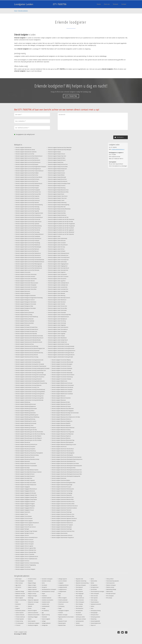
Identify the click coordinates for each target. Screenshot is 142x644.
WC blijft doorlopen (111, 594)
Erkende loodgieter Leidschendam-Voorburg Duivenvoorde (29, 360)
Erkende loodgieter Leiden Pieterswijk (57, 312)
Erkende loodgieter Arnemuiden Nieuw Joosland (27, 283)
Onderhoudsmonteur (63, 602)
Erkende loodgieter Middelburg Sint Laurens (26, 421)
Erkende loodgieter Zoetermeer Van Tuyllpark (62, 525)
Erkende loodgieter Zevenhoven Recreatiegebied (63, 453)
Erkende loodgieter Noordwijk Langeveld (25, 480)
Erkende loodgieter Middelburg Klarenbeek (26, 413)
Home (16, 11)
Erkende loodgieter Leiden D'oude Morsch (58, 245)
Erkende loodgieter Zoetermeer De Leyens (61, 487)
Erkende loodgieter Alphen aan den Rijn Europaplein (28, 190)
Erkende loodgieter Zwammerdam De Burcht (62, 535)
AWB (17, 589)
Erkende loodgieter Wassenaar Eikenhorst (61, 415)
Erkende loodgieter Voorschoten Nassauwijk (62, 373)
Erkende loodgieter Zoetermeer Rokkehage (62, 512)
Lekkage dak (45, 625)
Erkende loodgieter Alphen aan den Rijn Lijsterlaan (27, 224)
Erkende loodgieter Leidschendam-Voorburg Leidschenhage (29, 373)
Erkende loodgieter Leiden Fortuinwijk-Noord (59, 257)
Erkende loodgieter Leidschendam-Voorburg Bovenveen (61, 348)
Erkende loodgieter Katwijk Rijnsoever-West (58, 192)
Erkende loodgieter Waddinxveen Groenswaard (63, 385)
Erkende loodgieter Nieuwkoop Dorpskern (25, 447)
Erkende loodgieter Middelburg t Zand (24, 425)
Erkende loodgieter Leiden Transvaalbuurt (58, 329)
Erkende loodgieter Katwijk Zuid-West (57, 213)
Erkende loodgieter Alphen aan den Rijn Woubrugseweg (29, 266)
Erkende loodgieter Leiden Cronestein (57, 243)
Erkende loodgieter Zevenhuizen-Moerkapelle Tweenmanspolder (67, 466)
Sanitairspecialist (80, 621)
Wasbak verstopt (110, 587)
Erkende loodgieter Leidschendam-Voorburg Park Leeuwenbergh (31, 375)
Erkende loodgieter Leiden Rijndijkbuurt (57, 319)
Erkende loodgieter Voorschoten (23, 567)
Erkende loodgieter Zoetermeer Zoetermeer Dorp (63, 531)
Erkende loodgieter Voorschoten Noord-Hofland (63, 375)
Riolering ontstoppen (81, 585)
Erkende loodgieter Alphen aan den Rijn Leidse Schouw (28, 222)
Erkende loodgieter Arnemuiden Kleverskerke (26, 279)
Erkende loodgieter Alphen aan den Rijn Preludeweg (28, 243)
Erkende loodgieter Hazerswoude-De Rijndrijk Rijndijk (28, 340)
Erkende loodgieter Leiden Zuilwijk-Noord (58, 340)
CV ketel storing (19, 621)
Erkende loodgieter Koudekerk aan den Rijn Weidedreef (61, 232)
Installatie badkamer (47, 598)
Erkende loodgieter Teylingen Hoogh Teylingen (26, 531)
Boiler (17, 602)
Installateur (44, 596)
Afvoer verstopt (19, 583)
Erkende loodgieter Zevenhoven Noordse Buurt (63, 449)
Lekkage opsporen (63, 579)
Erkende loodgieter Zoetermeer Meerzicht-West (63, 499)
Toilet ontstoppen (95, 594)
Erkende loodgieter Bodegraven (23, 293)
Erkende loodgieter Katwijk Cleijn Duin (57, 156)
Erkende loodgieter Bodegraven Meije (24, 306)
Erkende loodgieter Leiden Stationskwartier (58, 327)
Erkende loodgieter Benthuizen (23, 291)
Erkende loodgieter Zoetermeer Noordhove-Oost (63, 501)
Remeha (60, 619)
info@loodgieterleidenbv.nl (118, 149)
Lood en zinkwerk (62, 581)
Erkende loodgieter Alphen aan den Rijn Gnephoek (27, 196)
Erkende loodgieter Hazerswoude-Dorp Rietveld (27, 355)
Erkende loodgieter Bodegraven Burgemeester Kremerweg (29, 298)
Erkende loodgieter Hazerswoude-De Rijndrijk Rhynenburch (29, 338)
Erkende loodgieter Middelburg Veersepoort (26, 428)
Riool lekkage (79, 596)
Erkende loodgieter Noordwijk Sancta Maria (26, 483)
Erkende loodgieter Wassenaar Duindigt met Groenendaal (65, 413)
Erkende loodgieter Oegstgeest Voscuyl (25, 510)
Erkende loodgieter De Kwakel (23, 325)
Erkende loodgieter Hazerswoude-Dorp (25, 344)
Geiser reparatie (32, 621)
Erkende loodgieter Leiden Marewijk (57, 293)
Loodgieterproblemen (63, 585)
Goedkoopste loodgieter (34, 623)
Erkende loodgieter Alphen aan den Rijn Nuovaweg (27, 232)
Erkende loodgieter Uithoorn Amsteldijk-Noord (26, 537)
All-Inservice (18, 587)
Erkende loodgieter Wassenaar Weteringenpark (63, 442)
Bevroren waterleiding (21, 600)
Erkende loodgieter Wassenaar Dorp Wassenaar (63, 408)
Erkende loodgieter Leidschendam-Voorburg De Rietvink (61, 355)
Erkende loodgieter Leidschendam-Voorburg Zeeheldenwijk (29, 400)
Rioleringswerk (79, 587)
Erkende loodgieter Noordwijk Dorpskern (25, 476)
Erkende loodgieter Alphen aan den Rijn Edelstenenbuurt (29, 183)
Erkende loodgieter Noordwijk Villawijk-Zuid (26, 485)
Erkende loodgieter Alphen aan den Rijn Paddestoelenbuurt (29, 234)
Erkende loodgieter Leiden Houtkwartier (57, 274)
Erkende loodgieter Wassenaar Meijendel (61, 425)
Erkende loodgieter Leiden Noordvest (57, 302)
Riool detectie (79, 589)
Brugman (18, 608)
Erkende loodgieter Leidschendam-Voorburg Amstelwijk (61, 346)
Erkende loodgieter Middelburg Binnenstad (26, 404)
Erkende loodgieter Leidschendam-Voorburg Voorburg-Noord (30, 394)
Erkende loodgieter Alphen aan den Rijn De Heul (27, 175)
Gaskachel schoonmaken (34, 615)
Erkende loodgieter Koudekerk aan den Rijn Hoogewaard (61, 224)
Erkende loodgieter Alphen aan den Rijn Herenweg (27, 207)
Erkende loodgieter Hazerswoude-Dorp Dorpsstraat (27, 351)
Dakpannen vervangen (33, 602)
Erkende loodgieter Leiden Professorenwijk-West (59, 315)
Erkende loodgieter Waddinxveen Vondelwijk (62, 394)
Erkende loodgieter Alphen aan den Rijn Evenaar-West (28, 194)
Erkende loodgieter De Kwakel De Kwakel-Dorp (26, 327)
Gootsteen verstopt (46, 581)
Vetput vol (93, 625)
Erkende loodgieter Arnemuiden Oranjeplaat (26, 285)
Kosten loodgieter (46, 619)
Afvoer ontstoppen (20, 581)
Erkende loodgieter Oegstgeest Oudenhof (25, 501)
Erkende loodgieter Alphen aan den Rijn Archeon (27, 158)
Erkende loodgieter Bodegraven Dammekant (26, 302)
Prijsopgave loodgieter (64, 611)
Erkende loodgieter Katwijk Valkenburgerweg (59, 205)
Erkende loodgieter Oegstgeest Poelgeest (25, 504)
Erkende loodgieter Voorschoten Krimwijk (61, 370)
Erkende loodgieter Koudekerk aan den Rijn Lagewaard (61, 230)
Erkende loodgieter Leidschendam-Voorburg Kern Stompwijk (30, 364)
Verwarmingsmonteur (96, 623)
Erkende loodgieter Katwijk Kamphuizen (57, 169)
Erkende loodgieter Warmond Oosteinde (61, 398)
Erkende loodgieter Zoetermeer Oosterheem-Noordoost (65, 506)
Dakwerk (30, 606)
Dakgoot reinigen (32, 585)
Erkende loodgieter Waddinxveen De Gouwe (62, 383)
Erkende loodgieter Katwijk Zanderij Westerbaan (59, 209)
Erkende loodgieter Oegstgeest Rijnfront (25, 508)
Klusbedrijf (44, 617)
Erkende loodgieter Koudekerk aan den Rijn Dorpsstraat (61, 219)
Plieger (60, 608)
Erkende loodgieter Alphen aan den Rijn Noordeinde (28, 230)
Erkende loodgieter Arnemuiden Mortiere (25, 281)
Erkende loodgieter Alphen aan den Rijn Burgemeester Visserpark (31, 167)
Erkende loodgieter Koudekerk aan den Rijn (58, 217)
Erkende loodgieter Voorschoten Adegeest (25, 569)
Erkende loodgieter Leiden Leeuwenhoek (58, 287)
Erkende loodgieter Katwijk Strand (56, 194)
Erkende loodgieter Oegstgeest (23, 487)
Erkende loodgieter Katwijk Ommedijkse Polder (59, 183)
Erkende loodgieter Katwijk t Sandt (56, 200)
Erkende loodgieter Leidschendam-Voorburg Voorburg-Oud (29, 396)
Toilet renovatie (94, 596)
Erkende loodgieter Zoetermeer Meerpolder (62, 495)
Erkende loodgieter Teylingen (22, 529)
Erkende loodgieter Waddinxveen (59, 381)
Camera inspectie (19, 613)
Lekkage (44, 621)
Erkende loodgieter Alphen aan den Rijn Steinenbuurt (28, 255)
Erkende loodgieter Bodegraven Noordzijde (26, 308)
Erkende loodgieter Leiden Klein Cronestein (58, 276)
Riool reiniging (79, 604)
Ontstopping (61, 606)
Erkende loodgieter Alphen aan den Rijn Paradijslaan (28, 236)
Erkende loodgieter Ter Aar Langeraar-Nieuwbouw (27, 523)
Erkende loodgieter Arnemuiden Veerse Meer (26, 289)
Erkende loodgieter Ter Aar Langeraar (24, 521)
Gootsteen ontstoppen (47, 579)
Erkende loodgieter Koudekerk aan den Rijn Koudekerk (61, 228)
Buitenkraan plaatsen (20, 611)
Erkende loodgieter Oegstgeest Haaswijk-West (26, 497)
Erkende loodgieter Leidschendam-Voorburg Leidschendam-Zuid (31, 370)
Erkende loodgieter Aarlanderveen (23, 147)
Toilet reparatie (94, 598)
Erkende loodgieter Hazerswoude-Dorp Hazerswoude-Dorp (29, 353)
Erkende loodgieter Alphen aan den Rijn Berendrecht (28, 160)
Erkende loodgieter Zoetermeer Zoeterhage (62, 529)
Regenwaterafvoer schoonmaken (66, 617)
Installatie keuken (46, 602)
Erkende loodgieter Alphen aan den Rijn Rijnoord (27, 251)
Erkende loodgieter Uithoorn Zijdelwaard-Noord (27, 556)
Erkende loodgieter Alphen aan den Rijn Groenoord (28, 200)
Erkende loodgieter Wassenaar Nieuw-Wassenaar (63, 428)
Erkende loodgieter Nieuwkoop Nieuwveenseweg (27, 455)
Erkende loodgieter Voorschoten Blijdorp (61, 360)
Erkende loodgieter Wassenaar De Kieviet (61, 404)
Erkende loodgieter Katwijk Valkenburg (57, 202)
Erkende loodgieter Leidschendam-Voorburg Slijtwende (28, 385)
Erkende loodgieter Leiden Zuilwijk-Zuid (57, 342)
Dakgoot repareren (32, 589)
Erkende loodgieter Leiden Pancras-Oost (58, 306)
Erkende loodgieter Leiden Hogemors (57, 272)
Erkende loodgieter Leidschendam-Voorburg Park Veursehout (30, 377)
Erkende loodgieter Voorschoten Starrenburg (62, 377)
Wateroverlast (110, 591)
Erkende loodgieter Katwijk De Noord (57, 160)
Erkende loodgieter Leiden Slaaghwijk (57, 325)
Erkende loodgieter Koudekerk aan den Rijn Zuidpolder (61, 234)
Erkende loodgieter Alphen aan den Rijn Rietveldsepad (28, 247)
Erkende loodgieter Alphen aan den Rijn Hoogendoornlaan (29, 213)
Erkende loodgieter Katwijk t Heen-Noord (58, 196)
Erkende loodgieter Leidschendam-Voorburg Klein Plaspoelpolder (31, 366)
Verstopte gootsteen (95, 617)
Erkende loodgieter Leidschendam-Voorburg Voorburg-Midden (30, 392)
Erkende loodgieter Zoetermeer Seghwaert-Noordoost (64, 518)
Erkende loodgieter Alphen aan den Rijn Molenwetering (28, 226)
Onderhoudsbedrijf (63, 600)
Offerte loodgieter (62, 598)
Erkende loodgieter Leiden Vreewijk (56, 336)
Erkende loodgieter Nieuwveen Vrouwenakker (26, 466)
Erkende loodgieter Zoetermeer (59, 478)
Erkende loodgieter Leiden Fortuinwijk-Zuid (58, 260)
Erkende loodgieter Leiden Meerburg (57, 295)
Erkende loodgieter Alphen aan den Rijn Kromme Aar (28, 219)
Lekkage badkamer (46, 623)
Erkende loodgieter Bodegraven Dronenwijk (26, 304)
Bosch (17, 606)
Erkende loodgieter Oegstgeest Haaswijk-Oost (26, 495)
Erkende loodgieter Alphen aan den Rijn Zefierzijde (27, 270)
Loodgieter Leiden (24, 4)
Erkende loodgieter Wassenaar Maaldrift (61, 423)
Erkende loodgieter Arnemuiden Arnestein (25, 276)
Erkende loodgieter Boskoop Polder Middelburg (27, 317)
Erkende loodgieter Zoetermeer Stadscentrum (62, 523)
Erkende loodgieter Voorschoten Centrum (61, 366)
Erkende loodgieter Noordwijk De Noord (25, 474)
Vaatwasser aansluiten (96, 604)
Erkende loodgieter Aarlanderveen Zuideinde (26, 152)
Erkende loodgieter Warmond (59, 396)
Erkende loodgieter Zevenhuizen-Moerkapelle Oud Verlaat (65, 463)
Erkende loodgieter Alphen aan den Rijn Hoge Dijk (27, 211)
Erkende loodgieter (23, 11)
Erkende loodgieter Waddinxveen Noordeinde (62, 387)
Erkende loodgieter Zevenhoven (59, 447)
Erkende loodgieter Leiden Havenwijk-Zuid (58, 270)
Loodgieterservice (62, 589)
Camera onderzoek (20, 615)
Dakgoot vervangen (33, 596)
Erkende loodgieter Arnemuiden (23, 272)
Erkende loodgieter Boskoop (22, 310)
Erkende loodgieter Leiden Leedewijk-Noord (58, 283)
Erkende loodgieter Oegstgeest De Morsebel (26, 493)
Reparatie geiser (62, 623)
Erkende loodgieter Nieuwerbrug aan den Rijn (26, 430)
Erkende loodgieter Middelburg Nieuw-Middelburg (27, 417)
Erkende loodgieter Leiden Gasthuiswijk (57, 262)
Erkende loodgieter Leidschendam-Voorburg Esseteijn (28, 362)
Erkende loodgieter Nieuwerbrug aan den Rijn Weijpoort (29, 438)
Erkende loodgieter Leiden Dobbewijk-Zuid (58, 255)
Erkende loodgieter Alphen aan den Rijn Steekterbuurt (28, 253)
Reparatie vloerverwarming (82, 583)
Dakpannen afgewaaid (33, 600)
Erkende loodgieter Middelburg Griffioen (25, 411)
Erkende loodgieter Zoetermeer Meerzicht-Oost (63, 497)
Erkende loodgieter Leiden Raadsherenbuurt (58, 317)
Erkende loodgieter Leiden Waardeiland (57, 338)
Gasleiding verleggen (33, 617)
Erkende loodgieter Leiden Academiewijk (58, 238)
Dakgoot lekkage (32, 583)
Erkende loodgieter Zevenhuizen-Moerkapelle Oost (64, 461)
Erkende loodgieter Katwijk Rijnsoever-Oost (58, 190)
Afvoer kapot (19, 579)
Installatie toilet (45, 604)
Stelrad (92, 583)
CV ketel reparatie (20, 619)
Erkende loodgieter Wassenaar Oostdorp (61, 430)
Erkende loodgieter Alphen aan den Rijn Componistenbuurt (29, 171)
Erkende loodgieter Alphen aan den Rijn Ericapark (27, 188)
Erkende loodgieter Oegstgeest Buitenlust (25, 491)
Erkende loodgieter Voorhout (22, 561)
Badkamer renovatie (20, 594)
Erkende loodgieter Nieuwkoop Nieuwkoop (26, 451)
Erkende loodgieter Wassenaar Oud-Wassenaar (63, 434)
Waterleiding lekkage (111, 589)
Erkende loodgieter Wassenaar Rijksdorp (61, 438)
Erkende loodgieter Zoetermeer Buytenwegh (62, 485)
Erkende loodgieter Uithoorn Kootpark (24, 544)
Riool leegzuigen (80, 594)
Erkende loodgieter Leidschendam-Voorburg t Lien (27, 387)
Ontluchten (61, 604)
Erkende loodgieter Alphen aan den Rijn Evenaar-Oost (28, 192)
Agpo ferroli (18, 585)
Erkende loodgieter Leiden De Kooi (56, 249)
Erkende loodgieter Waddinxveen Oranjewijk (62, 389)
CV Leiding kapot (19, 623)
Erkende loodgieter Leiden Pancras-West (58, 308)
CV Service (18, 625)
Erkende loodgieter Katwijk (54, 152)
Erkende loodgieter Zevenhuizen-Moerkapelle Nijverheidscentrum (67, 459)
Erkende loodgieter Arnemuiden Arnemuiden (26, 274)
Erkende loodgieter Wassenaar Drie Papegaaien (63, 411)
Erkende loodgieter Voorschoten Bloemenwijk (62, 362)
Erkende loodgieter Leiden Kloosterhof (57, 279)
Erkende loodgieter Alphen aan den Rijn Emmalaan (27, 186)
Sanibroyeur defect (80, 617)
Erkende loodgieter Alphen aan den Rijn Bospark (27, 164)
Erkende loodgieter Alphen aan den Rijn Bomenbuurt (28, 162)
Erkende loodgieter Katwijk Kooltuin (57, 173)
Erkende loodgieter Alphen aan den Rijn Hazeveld (27, 202)
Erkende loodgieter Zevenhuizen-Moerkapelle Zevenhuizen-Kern (67, 470)
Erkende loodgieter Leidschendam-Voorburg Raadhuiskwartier (30, 381)
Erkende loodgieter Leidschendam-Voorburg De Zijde (60, 357)
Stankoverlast (94, 581)
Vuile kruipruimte (110, 583)
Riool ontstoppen (80, 602)
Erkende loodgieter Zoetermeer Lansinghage (62, 493)
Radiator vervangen (63, 615)
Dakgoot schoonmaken (33, 591)
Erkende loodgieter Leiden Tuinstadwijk (57, 331)
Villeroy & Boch (110, 579)
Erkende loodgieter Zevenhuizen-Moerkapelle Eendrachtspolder (67, 457)
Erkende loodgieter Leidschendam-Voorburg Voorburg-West (30, 398)
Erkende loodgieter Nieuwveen (23, 461)
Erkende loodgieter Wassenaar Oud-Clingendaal (63, 432)
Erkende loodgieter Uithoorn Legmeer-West (26, 548)
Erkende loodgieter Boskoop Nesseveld (25, 312)
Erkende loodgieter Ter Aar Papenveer (24, 525)
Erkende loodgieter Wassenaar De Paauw (61, 406)
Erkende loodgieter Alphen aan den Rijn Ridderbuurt (28, 245)
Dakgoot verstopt (32, 594)
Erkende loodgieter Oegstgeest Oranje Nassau (26, 499)
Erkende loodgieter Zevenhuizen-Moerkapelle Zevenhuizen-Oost (67, 472)
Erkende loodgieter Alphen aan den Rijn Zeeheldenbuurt (29, 268)
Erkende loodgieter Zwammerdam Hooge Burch (63, 537)
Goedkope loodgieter (33, 625)
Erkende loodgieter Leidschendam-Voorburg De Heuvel (61, 353)
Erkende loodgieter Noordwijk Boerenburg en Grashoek (28, 472)
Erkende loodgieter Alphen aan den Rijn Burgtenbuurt (28, 169)
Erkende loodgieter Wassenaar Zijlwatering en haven (64, 444)
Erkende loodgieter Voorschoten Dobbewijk (62, 368)
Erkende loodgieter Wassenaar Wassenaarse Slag (63, 440)
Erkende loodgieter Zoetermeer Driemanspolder (63, 489)
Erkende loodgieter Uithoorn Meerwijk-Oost (26, 550)
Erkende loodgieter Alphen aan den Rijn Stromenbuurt (28, 257)
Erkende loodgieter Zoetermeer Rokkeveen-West (63, 516)
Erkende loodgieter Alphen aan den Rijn (25, 154)
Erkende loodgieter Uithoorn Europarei (25, 542)
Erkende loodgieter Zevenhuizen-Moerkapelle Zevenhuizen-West (67, 474)
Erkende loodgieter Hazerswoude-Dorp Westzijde (60, 150)
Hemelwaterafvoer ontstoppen (49, 589)
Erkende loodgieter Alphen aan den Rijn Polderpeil (27, 241)
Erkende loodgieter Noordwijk (23, 468)
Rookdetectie (79, 615)
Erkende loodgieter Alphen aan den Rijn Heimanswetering (29, 205)
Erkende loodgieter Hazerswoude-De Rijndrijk (26, 334)
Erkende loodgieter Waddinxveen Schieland (62, 392)
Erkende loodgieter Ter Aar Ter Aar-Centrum (26, 527)
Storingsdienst (94, 585)
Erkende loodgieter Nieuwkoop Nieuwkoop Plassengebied (29, 453)
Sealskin (78, 623)
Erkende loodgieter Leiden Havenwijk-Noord (59, 268)
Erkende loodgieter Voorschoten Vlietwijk (61, 379)
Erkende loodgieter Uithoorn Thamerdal (25, 554)
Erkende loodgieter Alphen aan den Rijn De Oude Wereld (29, 177)
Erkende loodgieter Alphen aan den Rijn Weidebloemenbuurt (30, 262)
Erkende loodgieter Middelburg (23, 402)
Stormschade (94, 589)
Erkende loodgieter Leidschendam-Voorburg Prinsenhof (29, 379)
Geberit (30, 619)
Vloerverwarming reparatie (113, 581)
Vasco (92, 608)
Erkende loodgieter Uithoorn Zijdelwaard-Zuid (26, 559)
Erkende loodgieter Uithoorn (22, 535)
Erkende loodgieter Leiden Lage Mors (57, 281)
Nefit (59, 596)
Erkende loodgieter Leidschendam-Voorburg (58, 344)
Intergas (44, 608)
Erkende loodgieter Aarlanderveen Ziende (25, 150)
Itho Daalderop (45, 611)
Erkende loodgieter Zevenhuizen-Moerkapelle (62, 455)
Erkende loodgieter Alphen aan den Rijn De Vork (27, 181)
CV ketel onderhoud (20, 617)
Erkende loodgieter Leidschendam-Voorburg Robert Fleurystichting (31, 383)
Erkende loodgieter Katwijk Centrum (57, 154)
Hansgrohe (44, 587)
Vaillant (92, 606)
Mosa (60, 594)
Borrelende (18, 604)
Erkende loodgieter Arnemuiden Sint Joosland (26, 287)
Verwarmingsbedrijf (95, 621)
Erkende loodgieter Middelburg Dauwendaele (26, 408)
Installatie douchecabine (47, 600)
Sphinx (92, 579)
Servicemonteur (80, 625)
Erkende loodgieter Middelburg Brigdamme (26, 406)
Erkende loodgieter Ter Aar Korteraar (24, 518)
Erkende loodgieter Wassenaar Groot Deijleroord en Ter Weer (66, 417)
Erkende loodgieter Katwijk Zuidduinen (57, 215)
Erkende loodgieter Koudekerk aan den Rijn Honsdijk (60, 222)
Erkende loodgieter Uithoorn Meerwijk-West (26, 552)
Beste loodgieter (19, 598)
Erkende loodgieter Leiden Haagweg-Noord (58, 264)
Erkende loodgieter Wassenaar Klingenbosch (62, 421)
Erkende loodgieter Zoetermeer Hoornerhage (62, 491)
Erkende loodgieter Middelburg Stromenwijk (26, 423)
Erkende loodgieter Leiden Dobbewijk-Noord (59, 253)
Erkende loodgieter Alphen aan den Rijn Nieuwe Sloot (28, 228)
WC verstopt (109, 598)
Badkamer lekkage (20, 591)
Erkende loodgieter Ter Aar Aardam (24, 516)
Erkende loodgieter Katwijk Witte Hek (57, 207)
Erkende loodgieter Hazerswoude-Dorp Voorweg (27, 357)
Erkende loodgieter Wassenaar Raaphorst (61, 436)
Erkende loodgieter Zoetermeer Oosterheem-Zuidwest (64, 508)
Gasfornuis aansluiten (33, 613)
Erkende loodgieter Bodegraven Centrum (25, 300)
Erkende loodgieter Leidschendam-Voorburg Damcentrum (62, 351)
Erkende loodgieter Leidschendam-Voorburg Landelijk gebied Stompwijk (32, 368)
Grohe (43, 583)
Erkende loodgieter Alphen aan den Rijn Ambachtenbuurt (29, 156)
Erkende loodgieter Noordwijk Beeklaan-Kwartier (27, 470)
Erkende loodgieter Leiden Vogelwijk (57, 334)
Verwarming (93, 619)
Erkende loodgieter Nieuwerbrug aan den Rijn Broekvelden (29, 432)
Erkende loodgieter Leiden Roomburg (57, 321)
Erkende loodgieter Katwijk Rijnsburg (57, 188)
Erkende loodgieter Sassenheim (23, 512)
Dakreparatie (31, 604)
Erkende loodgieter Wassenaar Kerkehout (61, 419)
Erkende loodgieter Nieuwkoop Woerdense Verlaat (27, 459)
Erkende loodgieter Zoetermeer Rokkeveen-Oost (63, 514)
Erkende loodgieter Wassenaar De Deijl (61, 402)
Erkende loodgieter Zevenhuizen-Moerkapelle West (64, 468)
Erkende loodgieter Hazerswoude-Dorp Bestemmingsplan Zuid (30, 348)
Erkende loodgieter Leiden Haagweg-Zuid (58, 266)
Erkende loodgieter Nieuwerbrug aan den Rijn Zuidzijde (28, 440)
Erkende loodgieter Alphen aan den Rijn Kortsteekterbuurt (29, 217)
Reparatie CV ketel (63, 621)
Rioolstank (78, 613)
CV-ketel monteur (32, 579)
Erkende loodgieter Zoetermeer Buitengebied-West (63, 483)
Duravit (30, 608)
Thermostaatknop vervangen (97, 591)
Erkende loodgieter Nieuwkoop (23, 442)
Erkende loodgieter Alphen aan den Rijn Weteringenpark (29, 264)
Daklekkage (31, 598)
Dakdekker (30, 581)
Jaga (43, 613)
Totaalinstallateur (95, 602)
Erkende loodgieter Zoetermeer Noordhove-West (63, 504)
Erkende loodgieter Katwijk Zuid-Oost (57, 211)
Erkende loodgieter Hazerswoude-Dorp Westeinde (60, 147)
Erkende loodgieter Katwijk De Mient (57, 158)
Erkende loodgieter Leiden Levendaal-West (58, 291)
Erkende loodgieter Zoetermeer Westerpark (62, 527)
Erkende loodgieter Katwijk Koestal (56, 171)
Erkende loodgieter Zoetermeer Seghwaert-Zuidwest (64, 521)
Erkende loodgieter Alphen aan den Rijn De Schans (27, 179)
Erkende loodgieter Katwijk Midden (56, 175)
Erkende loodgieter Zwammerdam (60, 533)
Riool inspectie (79, 591)
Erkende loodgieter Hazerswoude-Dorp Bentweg (27, 346)
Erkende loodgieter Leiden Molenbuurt (57, 300)
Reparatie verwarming (81, 581)
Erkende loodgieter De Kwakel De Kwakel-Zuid (26, 331)
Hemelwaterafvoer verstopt (48, 591)
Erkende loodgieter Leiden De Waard (57, 251)
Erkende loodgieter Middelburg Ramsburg (25, 419)
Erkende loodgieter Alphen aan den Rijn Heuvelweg (28, 209)
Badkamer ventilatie (20, 596)
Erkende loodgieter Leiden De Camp (57, 247)
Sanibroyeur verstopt (81, 619)
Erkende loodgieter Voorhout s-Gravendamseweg (27, 563)
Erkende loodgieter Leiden (54, 236)
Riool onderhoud (80, 598)
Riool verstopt (79, 606)
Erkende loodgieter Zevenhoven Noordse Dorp (63, 451)
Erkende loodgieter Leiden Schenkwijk (57, 323)
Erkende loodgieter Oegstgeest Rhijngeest (25, 506)
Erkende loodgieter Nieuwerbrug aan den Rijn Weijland (28, 436)
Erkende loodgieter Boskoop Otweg (24, 315)
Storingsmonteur (95, 587)
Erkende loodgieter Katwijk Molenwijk (57, 177)
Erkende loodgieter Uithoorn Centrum (24, 540)
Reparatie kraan (62, 625)
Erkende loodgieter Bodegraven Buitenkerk (26, 295)
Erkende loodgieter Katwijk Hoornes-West (58, 167)
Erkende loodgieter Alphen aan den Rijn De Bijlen (27, 173)
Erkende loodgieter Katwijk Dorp (56, 162)
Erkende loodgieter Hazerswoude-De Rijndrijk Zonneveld (29, 342)
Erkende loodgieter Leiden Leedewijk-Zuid (58, 285)
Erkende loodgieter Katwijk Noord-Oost (57, 179)
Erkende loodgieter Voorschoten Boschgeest (62, 364)
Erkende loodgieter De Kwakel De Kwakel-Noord (27, 329)
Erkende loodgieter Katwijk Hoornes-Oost (58, 164)
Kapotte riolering (46, 615)
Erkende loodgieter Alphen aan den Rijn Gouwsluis (27, 198)
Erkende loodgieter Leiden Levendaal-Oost (58, 289)
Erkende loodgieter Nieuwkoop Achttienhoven (26, 444)
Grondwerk (44, 585)
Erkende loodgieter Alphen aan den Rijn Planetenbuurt (28, 238)
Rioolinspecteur (80, 608)
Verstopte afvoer (95, 615)
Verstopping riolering (96, 611)
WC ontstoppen (110, 596)
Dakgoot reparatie (32, 587)
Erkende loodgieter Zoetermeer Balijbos (61, 480)
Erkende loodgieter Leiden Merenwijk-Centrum (59, 298)
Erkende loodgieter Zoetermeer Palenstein (61, 510)
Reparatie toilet (79, 579)
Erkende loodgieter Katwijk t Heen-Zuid (57, 198)
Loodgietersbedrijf (63, 587)
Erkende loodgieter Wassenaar (59, 400)
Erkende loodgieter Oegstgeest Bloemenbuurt (26, 489)
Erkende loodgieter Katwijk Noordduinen (58, 181)
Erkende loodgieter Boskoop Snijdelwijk (25, 321)
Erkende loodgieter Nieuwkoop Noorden (25, 457)
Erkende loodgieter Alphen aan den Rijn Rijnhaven (27, 249)
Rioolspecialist (79, 611)
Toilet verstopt (94, 600)
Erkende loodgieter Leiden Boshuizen (57, 241)
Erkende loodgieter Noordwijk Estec (24, 478)
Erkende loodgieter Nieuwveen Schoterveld (26, 463)
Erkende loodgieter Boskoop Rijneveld (24, 319)
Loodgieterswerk (62, 591)
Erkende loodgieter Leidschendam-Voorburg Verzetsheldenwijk (30, 389)
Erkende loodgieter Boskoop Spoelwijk (25, 323)
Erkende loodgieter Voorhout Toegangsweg (26, 565)
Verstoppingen (94, 613)
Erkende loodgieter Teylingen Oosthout (25, 533)
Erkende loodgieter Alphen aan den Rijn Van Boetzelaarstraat (30, 260)
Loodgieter (61, 583)
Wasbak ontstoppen (111, 585)
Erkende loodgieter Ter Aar (22, 514)
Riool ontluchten (80, 600)
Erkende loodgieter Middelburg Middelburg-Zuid (27, 415)
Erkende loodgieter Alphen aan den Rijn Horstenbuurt (28, 215)
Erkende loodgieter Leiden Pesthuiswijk (57, 310)
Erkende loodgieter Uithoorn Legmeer (24, 546)
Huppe (43, 594)
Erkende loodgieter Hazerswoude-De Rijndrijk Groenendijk (29, 336)
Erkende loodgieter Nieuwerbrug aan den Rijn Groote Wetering (30, 434)
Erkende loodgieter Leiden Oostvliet (57, 304)
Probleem (61, 613)
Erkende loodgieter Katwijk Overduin (57, 186)
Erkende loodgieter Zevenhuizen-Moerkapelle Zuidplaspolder (66, 476)
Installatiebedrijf (46, 606)
